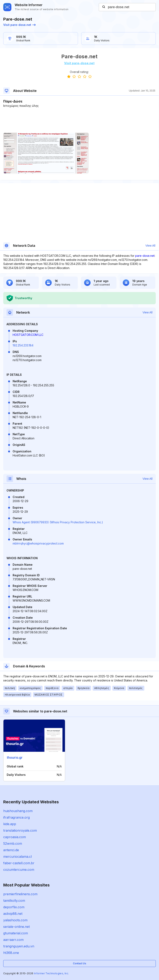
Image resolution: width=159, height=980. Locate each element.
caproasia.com (15, 837)
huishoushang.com (18, 811)
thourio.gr (15, 757)
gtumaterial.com (16, 933)
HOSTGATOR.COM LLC (28, 335)
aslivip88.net (13, 914)
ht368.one (11, 953)
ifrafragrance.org (16, 817)
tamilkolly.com (14, 901)
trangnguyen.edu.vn (19, 946)
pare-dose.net (145, 256)
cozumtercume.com (19, 870)
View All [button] (150, 246)
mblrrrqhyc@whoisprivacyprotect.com (38, 543)
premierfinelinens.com (20, 894)
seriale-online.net (16, 927)
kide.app (10, 824)
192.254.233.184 (23, 345)
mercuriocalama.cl (18, 857)
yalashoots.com (15, 920)
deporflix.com (14, 907)
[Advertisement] (79, 120)
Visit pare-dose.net (19, 25)
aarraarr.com (13, 940)
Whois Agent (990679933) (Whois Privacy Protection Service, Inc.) (58, 522)
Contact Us (79, 963)
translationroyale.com (20, 830)
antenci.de (11, 850)
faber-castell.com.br (19, 863)
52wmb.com (13, 843)
